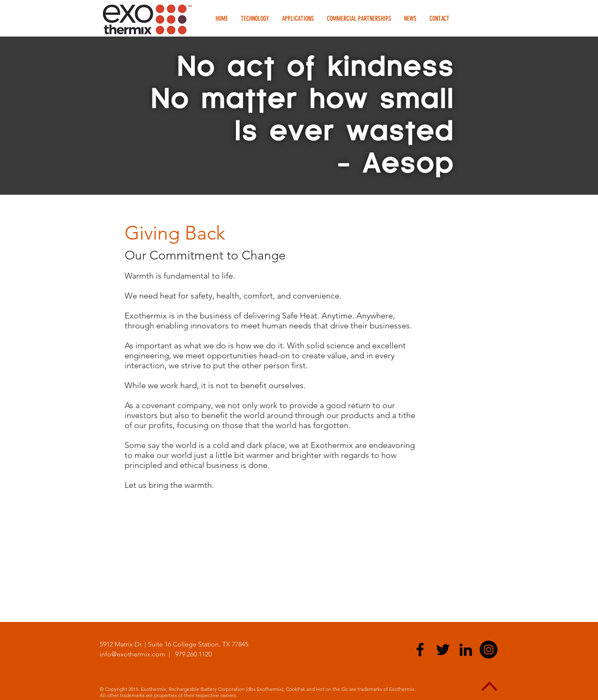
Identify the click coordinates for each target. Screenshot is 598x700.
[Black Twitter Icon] (443, 650)
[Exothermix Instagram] (489, 650)
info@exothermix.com (132, 654)
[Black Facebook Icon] (420, 650)
